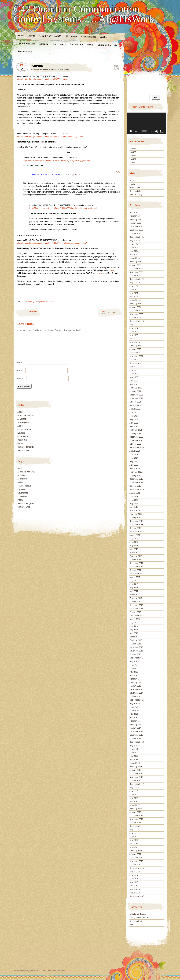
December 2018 (136, 521)
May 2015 (134, 672)
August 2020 (135, 451)
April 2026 (134, 212)
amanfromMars (63, 69)
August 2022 (135, 367)
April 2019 (134, 507)
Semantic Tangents (107, 45)
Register (133, 181)
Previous (26, 312)
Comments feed (136, 191)
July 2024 (134, 286)
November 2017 (136, 567)
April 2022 (134, 381)
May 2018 (134, 546)
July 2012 (134, 791)
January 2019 (135, 518)
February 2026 (136, 219)
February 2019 (136, 514)
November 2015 (136, 651)
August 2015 (135, 661)
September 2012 (137, 784)
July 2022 (134, 370)
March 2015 (134, 679)
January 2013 (135, 770)
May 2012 (134, 798)
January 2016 (135, 644)
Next (112, 312)
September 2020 (137, 447)
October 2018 (135, 528)
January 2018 (135, 560)
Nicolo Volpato (60, 971)
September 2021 (137, 405)
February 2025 (136, 262)
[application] (146, 123)
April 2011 (134, 844)
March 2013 (134, 763)
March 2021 (134, 426)
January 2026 (135, 223)
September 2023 (137, 321)
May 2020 (134, 461)
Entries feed (135, 188)
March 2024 (134, 300)
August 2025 (135, 241)
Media (90, 45)
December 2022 (136, 353)
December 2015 (136, 647)
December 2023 (136, 311)
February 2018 (136, 556)
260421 (133, 159)
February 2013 (136, 767)
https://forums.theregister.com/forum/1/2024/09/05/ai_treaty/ (42, 79)
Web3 (132, 925)
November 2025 (136, 230)
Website (20, 382)
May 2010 (134, 882)
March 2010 (134, 889)
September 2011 (137, 826)
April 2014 (134, 717)
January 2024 (135, 307)
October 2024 (135, 276)
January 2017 (135, 602)
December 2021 (136, 395)
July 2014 (134, 707)
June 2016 (134, 626)
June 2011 (134, 837)
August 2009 (135, 893)
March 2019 (134, 511)
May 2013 (134, 756)
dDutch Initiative (26, 44)
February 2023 (136, 346)
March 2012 (134, 805)
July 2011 (134, 833)
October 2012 (135, 781)
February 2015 (136, 682)
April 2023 (134, 339)
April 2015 (134, 675)
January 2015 (135, 686)
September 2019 (137, 490)
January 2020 (135, 475)
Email (20, 374)
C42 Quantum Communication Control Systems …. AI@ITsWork (84, 14)
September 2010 (137, 868)
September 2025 (137, 237)
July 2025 (134, 244)
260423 (133, 152)
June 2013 (134, 753)
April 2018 (134, 549)
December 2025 (136, 227)
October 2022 (135, 360)
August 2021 (135, 409)
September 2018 (137, 532)
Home (21, 35)
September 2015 (137, 658)
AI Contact (71, 36)
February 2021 (136, 430)
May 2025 (134, 251)
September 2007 (137, 896)
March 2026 (134, 216)
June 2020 (134, 458)
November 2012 (136, 777)
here (113, 270)
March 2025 (134, 258)
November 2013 (136, 735)
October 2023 (135, 318)
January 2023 (135, 349)
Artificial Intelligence (138, 914)
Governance (59, 44)
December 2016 (136, 605)
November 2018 (136, 525)
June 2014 (134, 710)
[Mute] (157, 131)
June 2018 (134, 542)
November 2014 (136, 693)
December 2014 (136, 689)
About (31, 36)
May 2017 (134, 588)
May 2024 (134, 293)
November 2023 (136, 314)
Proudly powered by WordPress (26, 971)
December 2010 (136, 858)
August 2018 (135, 535)
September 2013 (137, 742)
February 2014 (136, 724)
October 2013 (135, 739)
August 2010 (135, 872)
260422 (133, 156)
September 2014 (137, 700)
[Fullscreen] (162, 131)
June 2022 (134, 374)
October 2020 (135, 444)
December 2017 (136, 563)
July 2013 (134, 749)
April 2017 (134, 591)
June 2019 (134, 500)
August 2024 (135, 283)
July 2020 (134, 454)
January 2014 (135, 728)
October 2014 (135, 696)
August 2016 (135, 619)
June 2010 (134, 879)
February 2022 (136, 388)
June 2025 (134, 248)
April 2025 (134, 255)
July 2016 (134, 623)
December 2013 (136, 731)
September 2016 (137, 616)
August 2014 (135, 703)
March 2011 (134, 847)
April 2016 (134, 633)
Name (20, 366)
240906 (116, 67)
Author (104, 37)
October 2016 (135, 612)
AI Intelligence (89, 37)
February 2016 (136, 640)
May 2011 (134, 840)
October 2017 (135, 570)
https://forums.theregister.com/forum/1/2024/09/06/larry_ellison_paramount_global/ (52, 243)
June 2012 (134, 795)
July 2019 (134, 497)
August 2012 (135, 788)
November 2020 (136, 440)
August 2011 (135, 830)
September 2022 (137, 363)
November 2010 (136, 861)
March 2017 (134, 595)
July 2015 (134, 665)
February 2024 (136, 304)
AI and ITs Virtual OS (50, 36)
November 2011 (136, 819)
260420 (133, 163)
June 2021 (134, 416)
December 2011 (136, 816)
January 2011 (135, 854)
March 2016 (134, 637)
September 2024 (137, 279)
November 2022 (136, 356)
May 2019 (134, 504)
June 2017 (134, 584)
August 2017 (135, 577)
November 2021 (136, 398)
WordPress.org (136, 195)
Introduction (76, 44)
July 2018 (134, 539)
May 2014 (134, 714)
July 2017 (134, 581)
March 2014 (134, 721)
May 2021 (134, 419)
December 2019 (136, 479)
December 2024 (136, 269)
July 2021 (134, 412)
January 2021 (135, 433)
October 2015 (135, 654)
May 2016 (134, 630)
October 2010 (135, 865)
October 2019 (135, 486)
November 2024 (136, 272)
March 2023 (134, 342)
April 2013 (134, 760)
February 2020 (136, 472)
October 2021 (135, 402)
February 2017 (136, 598)
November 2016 (136, 609)
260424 (133, 149)
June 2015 (134, 668)
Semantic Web (25, 51)
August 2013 (135, 746)
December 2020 (136, 437)
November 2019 (136, 483)
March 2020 (134, 468)
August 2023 (135, 325)
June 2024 (134, 290)
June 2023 (134, 332)
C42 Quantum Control (139, 918)
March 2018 (134, 553)
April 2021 (134, 423)
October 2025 (135, 234)
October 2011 (135, 823)
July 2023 (134, 328)
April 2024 (134, 297)
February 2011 (136, 851)
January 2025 (135, 265)
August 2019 (135, 493)
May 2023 (134, 335)
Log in (132, 184)
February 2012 (136, 809)
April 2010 (134, 886)
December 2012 (136, 774)
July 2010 (134, 875)
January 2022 (135, 391)
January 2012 (135, 812)
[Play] (131, 131)
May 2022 (134, 377)
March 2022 (134, 384)
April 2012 (134, 802)
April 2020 (134, 465)
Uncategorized (33, 302)
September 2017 (137, 574)
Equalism (44, 44)
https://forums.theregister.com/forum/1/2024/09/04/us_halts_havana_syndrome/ (50, 137)
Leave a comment (47, 302)
